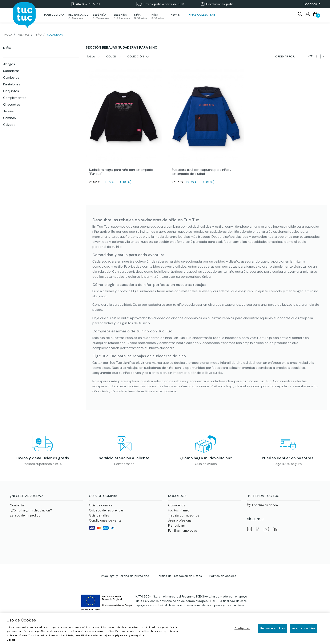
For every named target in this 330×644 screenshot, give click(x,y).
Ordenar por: (287, 56)
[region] (165, 629)
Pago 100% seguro (288, 465)
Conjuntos (11, 91)
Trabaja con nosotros (184, 519)
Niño (7, 48)
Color (114, 56)
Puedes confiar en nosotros (288, 460)
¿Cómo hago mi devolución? (206, 460)
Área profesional (180, 524)
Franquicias (176, 529)
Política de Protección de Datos (179, 564)
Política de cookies (223, 564)
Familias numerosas (183, 534)
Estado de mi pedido (25, 519)
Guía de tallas (99, 519)
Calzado (9, 125)
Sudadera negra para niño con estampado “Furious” (121, 172)
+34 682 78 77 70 (86, 4)
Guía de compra (101, 509)
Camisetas (11, 78)
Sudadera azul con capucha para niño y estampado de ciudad (201, 172)
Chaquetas (12, 104)
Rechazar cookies (273, 628)
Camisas (9, 118)
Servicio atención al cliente (124, 460)
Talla (94, 56)
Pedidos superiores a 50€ (42, 465)
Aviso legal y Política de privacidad (125, 564)
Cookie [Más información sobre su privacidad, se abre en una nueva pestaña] (11, 640)
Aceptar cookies (304, 628)
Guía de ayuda (206, 465)
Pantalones (12, 84)
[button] (311, 4)
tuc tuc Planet (179, 514)
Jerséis (8, 111)
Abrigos (9, 64)
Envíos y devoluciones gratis (42, 460)
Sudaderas (11, 71)
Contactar (17, 509)
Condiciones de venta (105, 524)
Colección (138, 56)
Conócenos (177, 509)
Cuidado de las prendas (106, 514)
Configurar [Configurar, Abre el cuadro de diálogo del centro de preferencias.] (242, 628)
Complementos (15, 98)
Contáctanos (124, 465)
